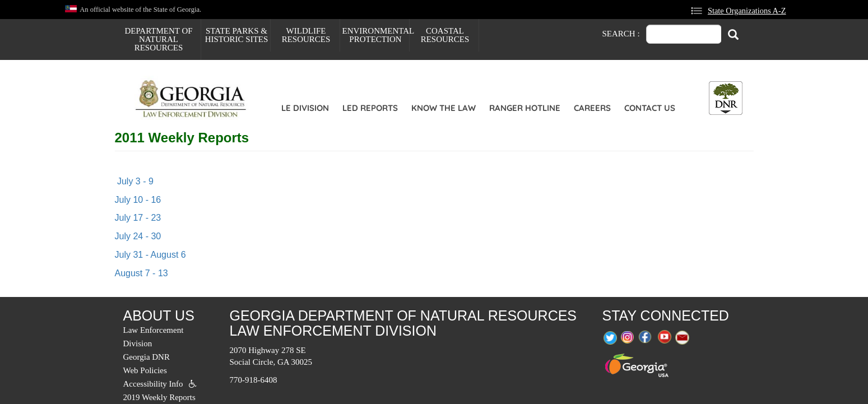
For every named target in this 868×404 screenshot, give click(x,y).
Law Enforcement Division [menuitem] (154, 337)
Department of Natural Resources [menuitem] (158, 39)
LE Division (305, 108)
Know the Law (444, 108)
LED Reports (370, 108)
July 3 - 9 (134, 181)
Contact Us (650, 108)
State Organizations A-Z (747, 11)
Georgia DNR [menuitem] (147, 357)
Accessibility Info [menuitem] (153, 384)
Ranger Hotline (525, 108)
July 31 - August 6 (150, 255)
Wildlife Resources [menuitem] (306, 35)
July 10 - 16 (138, 200)
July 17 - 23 (138, 218)
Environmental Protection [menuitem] (376, 35)
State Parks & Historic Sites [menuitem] (237, 35)
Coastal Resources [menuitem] (445, 35)
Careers (592, 108)
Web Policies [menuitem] (145, 370)
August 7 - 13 (141, 273)
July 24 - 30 (138, 236)
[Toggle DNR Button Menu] (726, 98)
